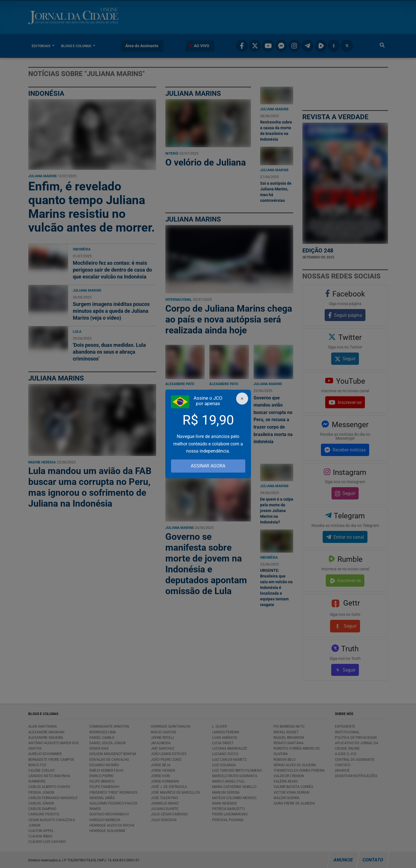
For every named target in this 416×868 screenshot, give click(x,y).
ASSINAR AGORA (208, 466)
